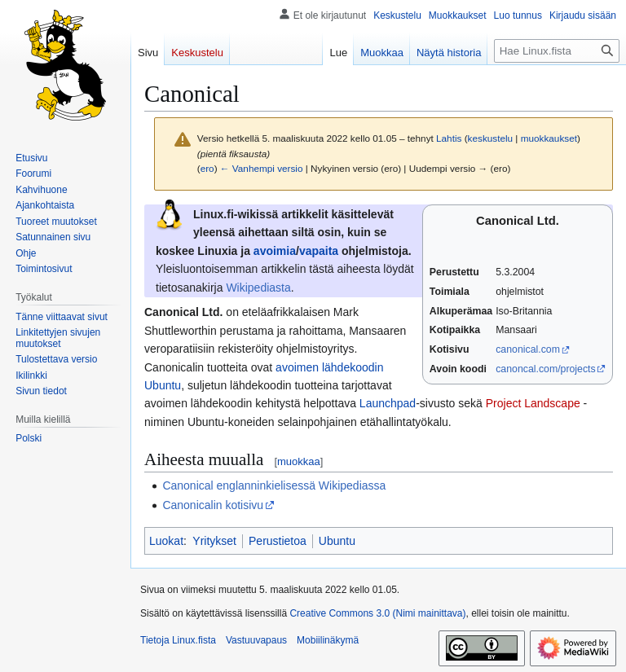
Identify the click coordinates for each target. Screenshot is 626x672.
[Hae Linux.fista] (557, 51)
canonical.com (528, 349)
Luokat (166, 541)
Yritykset (214, 541)
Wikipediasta (258, 288)
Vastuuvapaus (256, 640)
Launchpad (388, 403)
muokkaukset (549, 138)
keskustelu (491, 138)
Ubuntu (163, 385)
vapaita (319, 251)
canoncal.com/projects (546, 369)
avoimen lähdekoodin (329, 367)
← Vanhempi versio (262, 168)
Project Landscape (533, 403)
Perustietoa (278, 541)
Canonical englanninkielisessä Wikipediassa (274, 485)
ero (207, 168)
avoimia (275, 251)
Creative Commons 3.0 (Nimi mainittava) (377, 613)
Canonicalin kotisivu (213, 505)
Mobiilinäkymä (328, 640)
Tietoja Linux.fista (178, 640)
